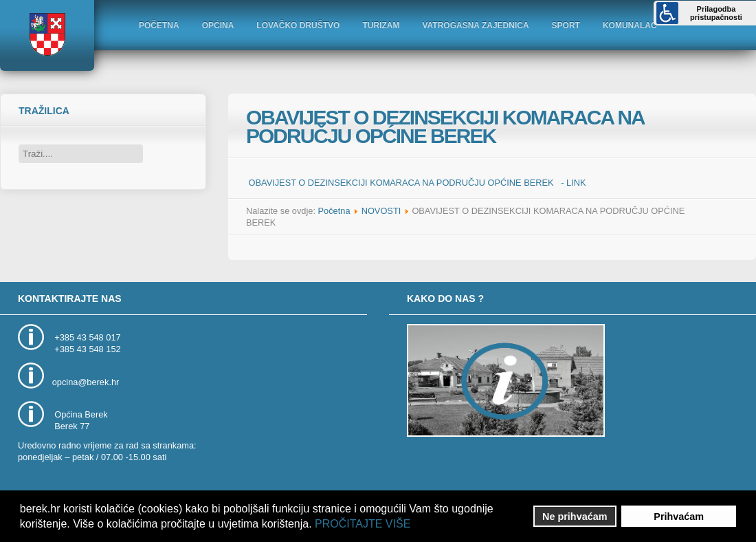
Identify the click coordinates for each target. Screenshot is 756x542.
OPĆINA (218, 25)
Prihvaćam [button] (679, 517)
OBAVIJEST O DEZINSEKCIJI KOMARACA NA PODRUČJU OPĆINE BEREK (445, 127)
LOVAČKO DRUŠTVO (298, 25)
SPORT (566, 25)
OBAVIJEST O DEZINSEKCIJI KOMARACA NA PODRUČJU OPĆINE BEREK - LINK (416, 183)
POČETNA (159, 25)
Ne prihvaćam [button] (575, 517)
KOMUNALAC (630, 25)
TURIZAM (381, 25)
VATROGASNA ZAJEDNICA (475, 25)
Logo (47, 34)
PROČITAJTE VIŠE (363, 524)
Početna (334, 211)
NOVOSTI (381, 211)
